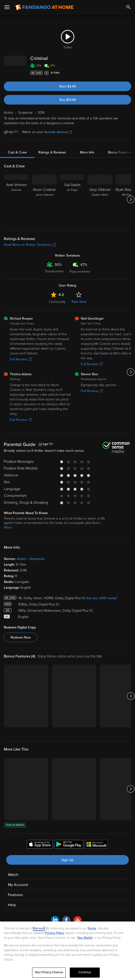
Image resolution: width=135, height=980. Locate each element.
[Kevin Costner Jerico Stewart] (44, 200)
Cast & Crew (17, 152)
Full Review (21, 359)
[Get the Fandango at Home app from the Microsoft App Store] (96, 845)
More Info (87, 152)
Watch (13, 875)
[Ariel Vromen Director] (17, 200)
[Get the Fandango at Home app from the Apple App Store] (40, 845)
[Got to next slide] (131, 200)
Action (21, 559)
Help (12, 905)
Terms (92, 928)
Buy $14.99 (68, 100)
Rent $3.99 (68, 86)
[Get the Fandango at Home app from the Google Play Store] (69, 845)
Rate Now (79, 302)
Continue (85, 972)
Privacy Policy (55, 933)
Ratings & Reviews (52, 152)
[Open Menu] (7, 7)
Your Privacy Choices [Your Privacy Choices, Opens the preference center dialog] (49, 972)
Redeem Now (21, 637)
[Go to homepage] (44, 7)
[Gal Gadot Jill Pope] (72, 200)
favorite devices (58, 132)
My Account (18, 885)
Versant (39, 928)
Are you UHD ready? (102, 598)
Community (57, 302)
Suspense (37, 559)
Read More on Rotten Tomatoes (30, 245)
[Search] (129, 7)
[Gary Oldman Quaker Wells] (100, 200)
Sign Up (67, 860)
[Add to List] (129, 73)
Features (15, 895)
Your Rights (85, 938)
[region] (67, 951)
